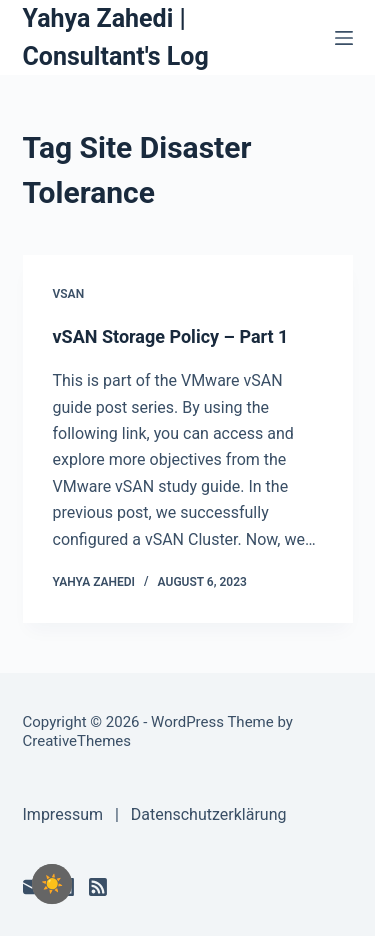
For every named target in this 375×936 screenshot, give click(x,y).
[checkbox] (52, 884)
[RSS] (98, 887)
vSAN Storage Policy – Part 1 (171, 336)
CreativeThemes (77, 741)
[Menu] (344, 38)
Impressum (63, 814)
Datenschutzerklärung (209, 814)
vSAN (69, 294)
